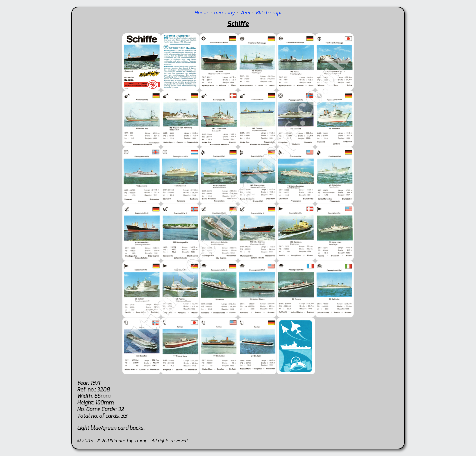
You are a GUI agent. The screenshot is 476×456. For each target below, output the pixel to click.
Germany (224, 13)
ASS (245, 13)
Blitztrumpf (269, 13)
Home (201, 13)
